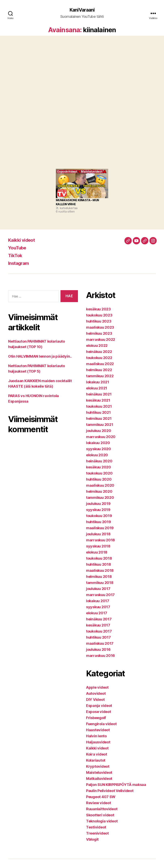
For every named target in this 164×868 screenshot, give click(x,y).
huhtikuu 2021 (98, 413)
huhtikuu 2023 (99, 321)
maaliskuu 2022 (100, 364)
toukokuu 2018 (99, 559)
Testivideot (96, 827)
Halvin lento (96, 736)
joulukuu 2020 (99, 431)
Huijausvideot (98, 742)
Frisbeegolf (96, 718)
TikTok (16, 256)
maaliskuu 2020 (100, 486)
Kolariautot (96, 761)
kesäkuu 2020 (99, 467)
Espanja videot (99, 706)
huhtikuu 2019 (99, 522)
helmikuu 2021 (99, 419)
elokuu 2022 (97, 346)
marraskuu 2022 (101, 340)
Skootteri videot (100, 815)
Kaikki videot (23, 240)
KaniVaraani (82, 10)
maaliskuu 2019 (100, 528)
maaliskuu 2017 (100, 644)
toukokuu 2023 (99, 315)
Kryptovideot (98, 767)
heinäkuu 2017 (99, 619)
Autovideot (96, 694)
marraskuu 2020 (101, 437)
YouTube (18, 248)
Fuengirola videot (101, 724)
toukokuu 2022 (99, 358)
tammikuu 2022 (100, 376)
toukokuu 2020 (99, 473)
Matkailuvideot (99, 779)
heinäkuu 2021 (99, 394)
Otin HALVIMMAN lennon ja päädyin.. (40, 356)
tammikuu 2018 (100, 583)
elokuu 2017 (97, 613)
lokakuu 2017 (98, 601)
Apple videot (97, 688)
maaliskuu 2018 (100, 571)
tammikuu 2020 (100, 498)
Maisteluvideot (99, 773)
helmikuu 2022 (99, 370)
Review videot (99, 803)
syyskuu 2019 (98, 510)
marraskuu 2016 (100, 656)
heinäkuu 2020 (99, 461)
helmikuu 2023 (99, 334)
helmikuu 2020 (99, 492)
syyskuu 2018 (98, 546)
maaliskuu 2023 (100, 328)
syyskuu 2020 (99, 449)
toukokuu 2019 (99, 516)
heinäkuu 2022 (99, 352)
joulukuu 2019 (98, 504)
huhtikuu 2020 (99, 479)
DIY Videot (95, 700)
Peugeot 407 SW (101, 797)
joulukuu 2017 (98, 589)
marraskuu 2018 (100, 540)
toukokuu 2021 (99, 407)
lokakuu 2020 (98, 443)
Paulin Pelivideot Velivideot (110, 791)
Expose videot (99, 712)
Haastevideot (98, 730)
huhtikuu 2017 (98, 638)
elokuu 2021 (97, 388)
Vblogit (92, 840)
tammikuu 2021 (100, 425)
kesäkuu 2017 (98, 625)
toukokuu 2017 (99, 631)
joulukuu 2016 (98, 650)
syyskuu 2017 (98, 607)
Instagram (20, 263)
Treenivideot (97, 833)
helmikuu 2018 (99, 577)
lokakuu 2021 (98, 382)
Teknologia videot (102, 821)
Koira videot (97, 754)
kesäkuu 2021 (98, 400)
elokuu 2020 (97, 455)
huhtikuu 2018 (99, 565)
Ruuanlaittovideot (102, 809)
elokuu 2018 (97, 552)
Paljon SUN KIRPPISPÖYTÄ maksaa (116, 785)
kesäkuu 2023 (98, 309)
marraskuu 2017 (100, 595)
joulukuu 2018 (98, 534)
